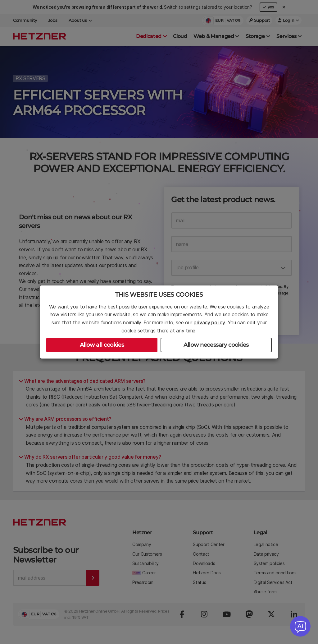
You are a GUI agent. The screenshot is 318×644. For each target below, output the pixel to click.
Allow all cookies (102, 345)
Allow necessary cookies (216, 345)
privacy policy (209, 322)
